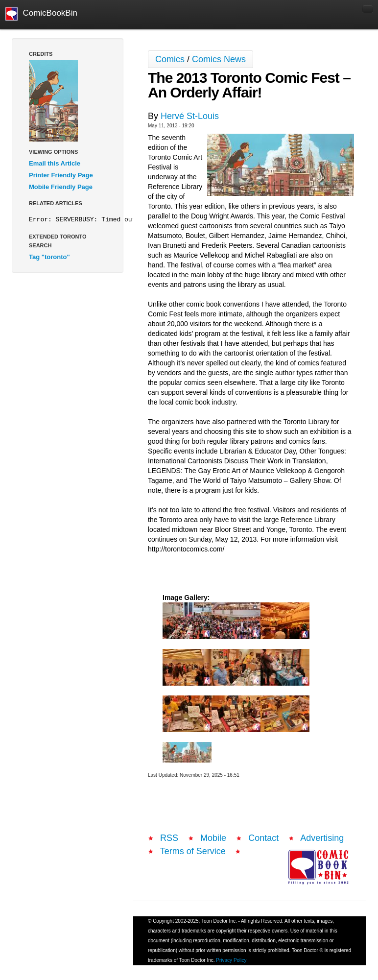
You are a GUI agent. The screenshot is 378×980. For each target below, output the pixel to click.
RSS (169, 838)
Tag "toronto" (49, 257)
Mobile (213, 838)
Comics (170, 59)
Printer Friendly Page (61, 175)
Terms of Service (193, 851)
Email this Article (55, 163)
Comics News (219, 59)
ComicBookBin (41, 14)
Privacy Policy (231, 960)
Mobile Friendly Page (61, 187)
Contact (263, 838)
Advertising (322, 838)
